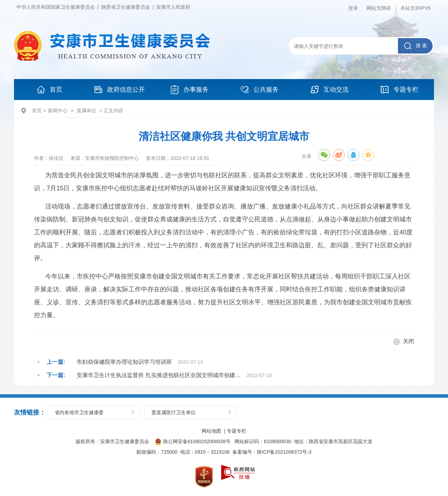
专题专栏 (237, 431)
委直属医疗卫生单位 (174, 412)
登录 (353, 8)
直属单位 (86, 111)
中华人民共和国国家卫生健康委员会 (56, 7)
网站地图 (211, 431)
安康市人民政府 (173, 7)
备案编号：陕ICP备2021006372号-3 (272, 452)
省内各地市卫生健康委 (79, 412)
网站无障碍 (379, 8)
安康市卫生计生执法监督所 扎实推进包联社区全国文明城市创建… (159, 375)
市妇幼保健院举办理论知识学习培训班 (124, 362)
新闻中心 (58, 111)
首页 (37, 111)
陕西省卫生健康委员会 (126, 7)
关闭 (404, 341)
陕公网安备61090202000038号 (193, 441)
